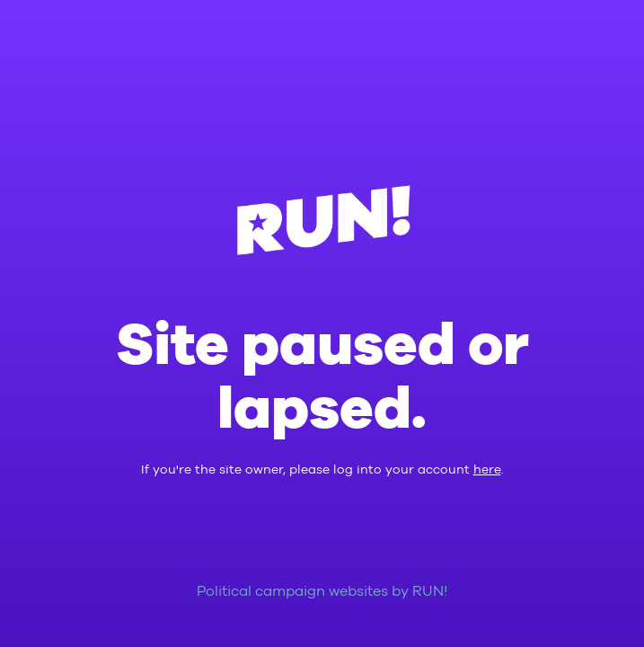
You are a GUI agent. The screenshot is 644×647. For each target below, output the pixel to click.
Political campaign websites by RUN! (322, 592)
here (487, 470)
